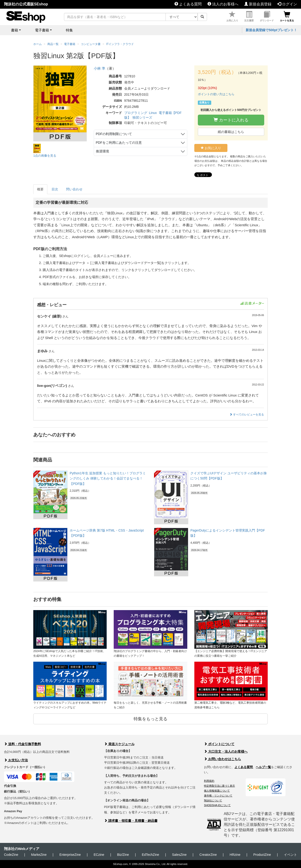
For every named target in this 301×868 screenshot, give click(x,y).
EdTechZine (150, 855)
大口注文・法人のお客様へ (226, 751)
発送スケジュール (119, 744)
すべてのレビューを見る (247, 415)
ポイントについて (219, 744)
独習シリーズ (142, 117)
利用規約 (209, 781)
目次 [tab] (55, 189)
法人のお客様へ (223, 4)
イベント (290, 855)
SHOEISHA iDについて (217, 805)
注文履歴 (249, 17)
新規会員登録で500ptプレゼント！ (271, 30)
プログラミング (136, 113)
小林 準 (100, 68)
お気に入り (232, 17)
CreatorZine (208, 855)
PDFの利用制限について (114, 134)
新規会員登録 (258, 4)
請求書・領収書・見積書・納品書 (131, 821)
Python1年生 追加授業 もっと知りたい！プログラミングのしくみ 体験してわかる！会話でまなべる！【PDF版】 (108, 478)
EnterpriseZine (70, 855)
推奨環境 (102, 151)
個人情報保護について (217, 791)
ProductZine (262, 855)
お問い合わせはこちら (222, 759)
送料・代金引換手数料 (23, 744)
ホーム (38, 44)
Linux (153, 113)
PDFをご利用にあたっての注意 (119, 143)
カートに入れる (231, 120)
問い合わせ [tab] (74, 189)
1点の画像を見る (45, 156)
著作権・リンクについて (218, 796)
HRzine (235, 855)
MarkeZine (39, 855)
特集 (69, 30)
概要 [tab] (40, 189)
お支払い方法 (16, 760)
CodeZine (11, 855)
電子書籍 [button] (42, 30)
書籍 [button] (15, 30)
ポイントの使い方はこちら (216, 94)
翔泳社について (213, 800)
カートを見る (287, 17)
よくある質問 (188, 4)
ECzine (99, 855)
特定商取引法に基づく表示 (219, 786)
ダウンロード (267, 17)
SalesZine (179, 855)
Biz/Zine (123, 855)
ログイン (287, 4)
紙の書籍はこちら (231, 132)
